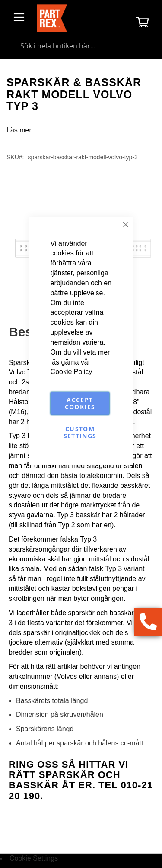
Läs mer (19, 130)
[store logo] (52, 18)
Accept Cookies (80, 403)
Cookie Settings (34, 858)
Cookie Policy (71, 372)
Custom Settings (80, 432)
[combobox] (81, 46)
